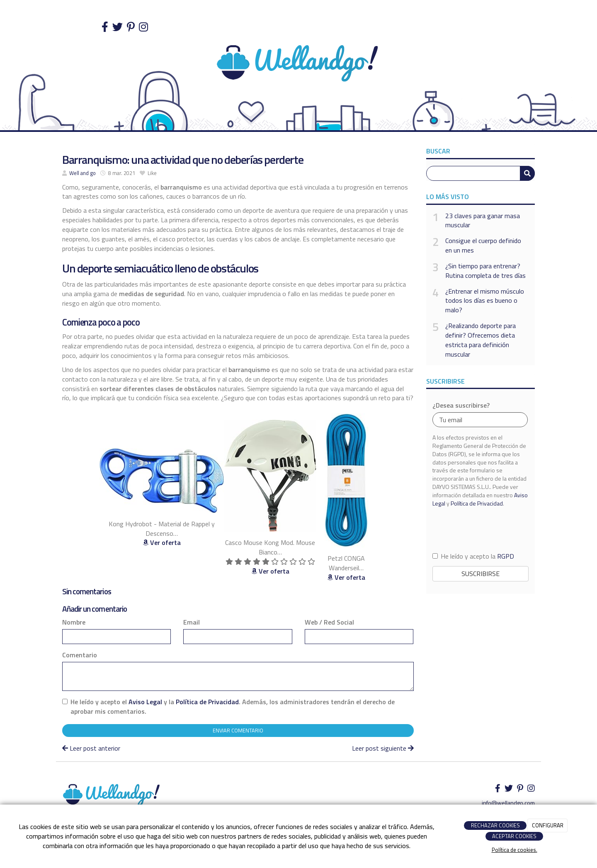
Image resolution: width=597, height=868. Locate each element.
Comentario (80, 655)
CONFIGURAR (548, 825)
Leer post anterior (91, 748)
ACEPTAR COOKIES (514, 836)
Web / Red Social (329, 622)
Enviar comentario (238, 730)
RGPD (506, 556)
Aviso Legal (145, 702)
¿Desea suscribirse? (461, 405)
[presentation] (481, 529)
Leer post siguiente (383, 748)
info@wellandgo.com (508, 803)
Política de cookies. (514, 850)
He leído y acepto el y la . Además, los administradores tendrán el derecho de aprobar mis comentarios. (233, 707)
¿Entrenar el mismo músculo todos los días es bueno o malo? (485, 301)
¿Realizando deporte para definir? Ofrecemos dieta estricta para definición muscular (481, 340)
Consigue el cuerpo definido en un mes (483, 246)
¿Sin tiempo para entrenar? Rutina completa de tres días (485, 271)
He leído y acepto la (473, 556)
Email (192, 622)
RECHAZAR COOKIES (495, 825)
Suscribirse (481, 574)
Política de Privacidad (207, 702)
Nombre (74, 622)
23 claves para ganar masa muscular (483, 221)
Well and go (83, 173)
